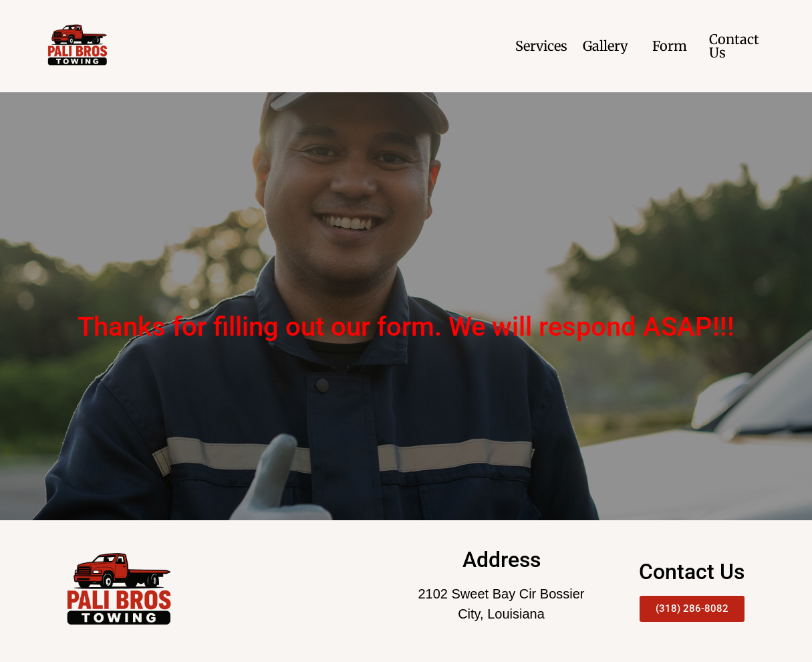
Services (541, 46)
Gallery (605, 46)
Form (670, 46)
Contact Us (734, 46)
